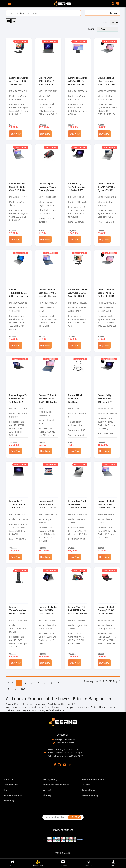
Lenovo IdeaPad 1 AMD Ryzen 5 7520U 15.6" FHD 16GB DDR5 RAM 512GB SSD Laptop (78, 509)
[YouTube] (65, 765)
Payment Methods (13, 795)
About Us (9, 779)
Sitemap (47, 795)
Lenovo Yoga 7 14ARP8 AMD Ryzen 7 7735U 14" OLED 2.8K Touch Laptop (48, 508)
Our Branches (11, 785)
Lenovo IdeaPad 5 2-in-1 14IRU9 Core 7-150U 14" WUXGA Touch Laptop (48, 613)
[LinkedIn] (70, 765)
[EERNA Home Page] (63, 3)
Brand (22, 13)
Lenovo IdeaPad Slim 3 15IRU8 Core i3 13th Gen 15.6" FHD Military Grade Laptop (18, 192)
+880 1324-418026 (65, 743)
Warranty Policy (90, 795)
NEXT (24, 689)
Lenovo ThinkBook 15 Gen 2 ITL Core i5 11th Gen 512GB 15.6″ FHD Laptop (19, 296)
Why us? (47, 790)
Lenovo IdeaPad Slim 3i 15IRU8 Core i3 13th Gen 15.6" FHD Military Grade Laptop (106, 509)
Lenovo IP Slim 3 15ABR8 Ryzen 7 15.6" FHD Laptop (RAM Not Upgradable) (48, 402)
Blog (6, 790)
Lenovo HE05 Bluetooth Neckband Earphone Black (76, 400)
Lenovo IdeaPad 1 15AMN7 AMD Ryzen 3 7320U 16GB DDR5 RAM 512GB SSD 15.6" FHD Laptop (107, 192)
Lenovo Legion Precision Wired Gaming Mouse (47, 187)
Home (11, 13)
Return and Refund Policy (56, 785)
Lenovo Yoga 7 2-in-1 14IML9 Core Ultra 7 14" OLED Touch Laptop (77, 612)
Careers (86, 785)
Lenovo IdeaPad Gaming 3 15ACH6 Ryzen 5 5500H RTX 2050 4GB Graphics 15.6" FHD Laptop (107, 615)
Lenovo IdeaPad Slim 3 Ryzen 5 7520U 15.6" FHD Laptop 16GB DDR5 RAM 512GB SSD (107, 86)
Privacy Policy (50, 779)
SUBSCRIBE (75, 817)
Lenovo (34, 13)
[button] (113, 4)
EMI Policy (9, 800)
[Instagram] (59, 765)
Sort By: (92, 29)
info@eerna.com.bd (65, 740)
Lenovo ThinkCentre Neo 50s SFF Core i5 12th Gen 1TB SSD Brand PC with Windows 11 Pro (19, 615)
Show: (106, 22)
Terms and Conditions (93, 779)
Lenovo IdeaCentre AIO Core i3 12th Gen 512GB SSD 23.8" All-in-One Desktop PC (78, 296)
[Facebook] (55, 765)
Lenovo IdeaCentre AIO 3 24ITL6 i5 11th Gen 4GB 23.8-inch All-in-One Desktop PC (19, 84)
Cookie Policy (89, 790)
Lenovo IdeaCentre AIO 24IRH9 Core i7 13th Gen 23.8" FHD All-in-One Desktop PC (78, 84)
